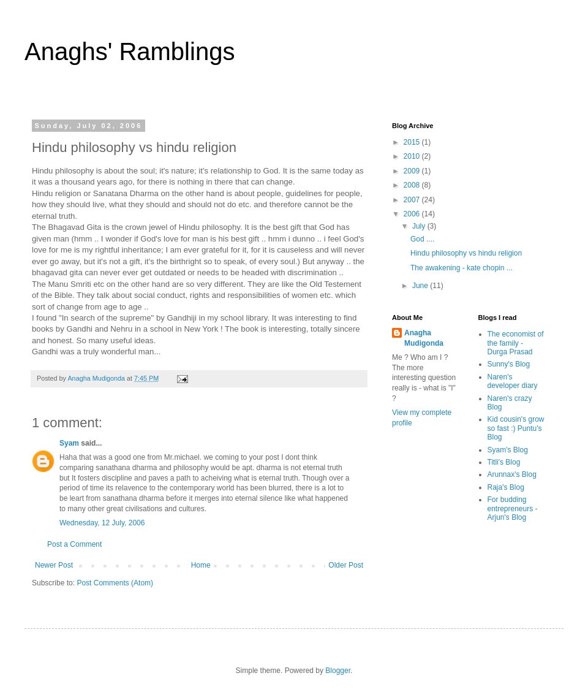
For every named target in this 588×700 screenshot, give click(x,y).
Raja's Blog (506, 487)
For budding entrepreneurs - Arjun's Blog (513, 508)
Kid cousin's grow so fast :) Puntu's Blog (516, 428)
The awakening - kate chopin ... (462, 268)
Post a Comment (74, 544)
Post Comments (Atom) (115, 583)
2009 (413, 171)
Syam (69, 443)
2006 (413, 214)
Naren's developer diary (513, 381)
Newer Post (54, 565)
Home (201, 565)
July (420, 226)
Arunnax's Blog (512, 474)
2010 (413, 156)
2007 (413, 200)
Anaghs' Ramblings (130, 51)
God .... (422, 239)
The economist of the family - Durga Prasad (516, 343)
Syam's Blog (508, 450)
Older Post (346, 565)
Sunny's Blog (509, 364)
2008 (413, 185)
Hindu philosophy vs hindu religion (466, 253)
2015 (413, 142)
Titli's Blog (504, 462)
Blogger (338, 671)
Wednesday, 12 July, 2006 (102, 523)
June (421, 286)
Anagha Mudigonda (424, 338)
